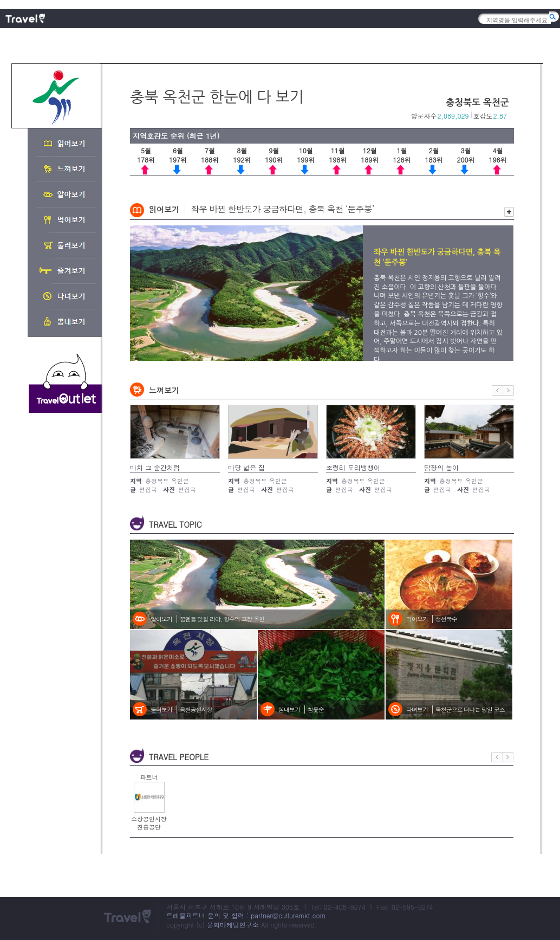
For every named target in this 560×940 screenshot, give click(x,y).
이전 (497, 390)
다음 (509, 390)
